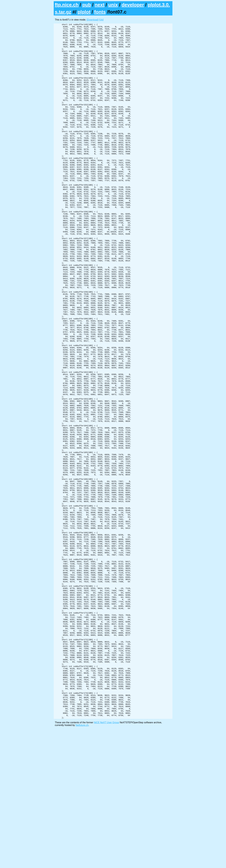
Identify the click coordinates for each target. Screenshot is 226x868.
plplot (84, 12)
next (100, 5)
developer (133, 5)
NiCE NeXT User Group (107, 862)
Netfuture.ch (82, 864)
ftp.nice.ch (67, 5)
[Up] (101, 20)
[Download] (93, 20)
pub (87, 5)
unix (113, 5)
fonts (100, 12)
